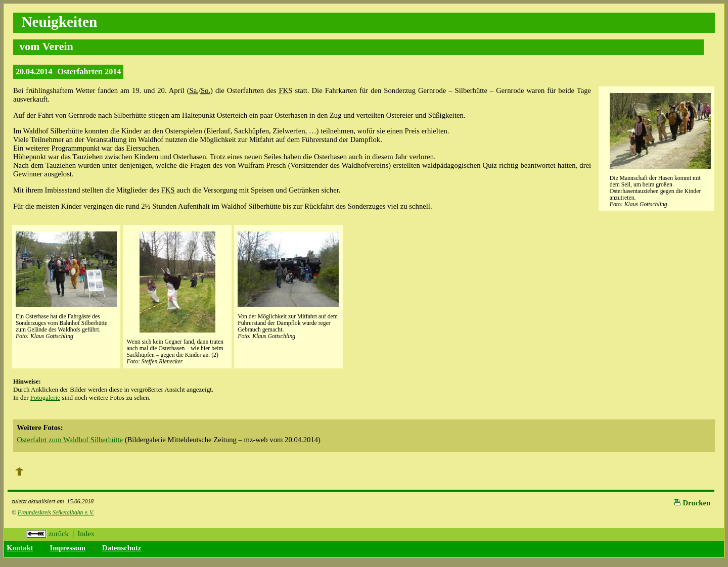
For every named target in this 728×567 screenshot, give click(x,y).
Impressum (67, 548)
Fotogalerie (45, 397)
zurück (48, 534)
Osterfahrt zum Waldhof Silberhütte (70, 440)
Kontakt (20, 548)
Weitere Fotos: (40, 428)
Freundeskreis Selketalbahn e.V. (56, 513)
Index (86, 534)
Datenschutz (122, 548)
